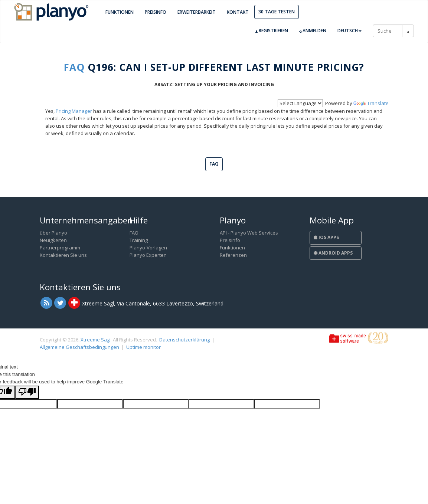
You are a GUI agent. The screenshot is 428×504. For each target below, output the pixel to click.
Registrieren (272, 31)
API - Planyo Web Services (249, 233)
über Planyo (53, 233)
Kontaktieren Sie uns (63, 255)
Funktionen (120, 12)
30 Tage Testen (277, 12)
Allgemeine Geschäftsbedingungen (79, 347)
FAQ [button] (214, 164)
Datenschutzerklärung (184, 340)
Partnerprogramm (60, 248)
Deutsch (349, 31)
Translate (371, 103)
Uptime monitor (143, 347)
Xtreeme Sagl (96, 340)
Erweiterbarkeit (197, 12)
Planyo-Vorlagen (148, 248)
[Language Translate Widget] (300, 103)
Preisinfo (156, 12)
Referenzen (233, 255)
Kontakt (238, 12)
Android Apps (333, 253)
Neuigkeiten (53, 240)
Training (139, 240)
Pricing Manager (74, 111)
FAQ (74, 67)
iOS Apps (326, 237)
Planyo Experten (148, 255)
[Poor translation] (27, 392)
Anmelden (313, 31)
